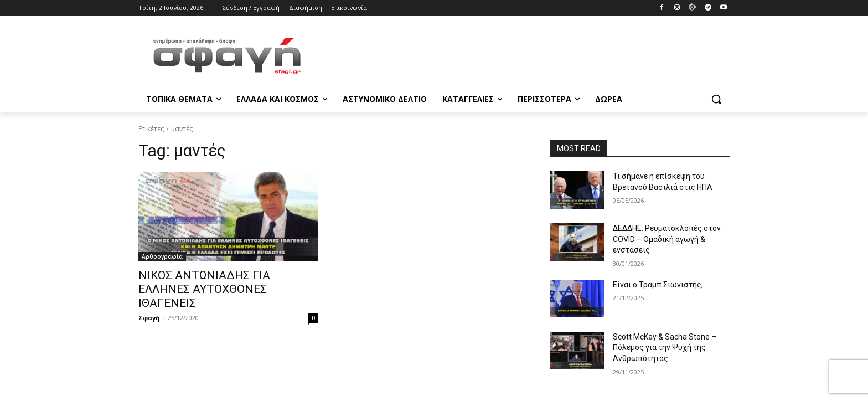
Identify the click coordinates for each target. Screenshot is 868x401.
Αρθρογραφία (162, 256)
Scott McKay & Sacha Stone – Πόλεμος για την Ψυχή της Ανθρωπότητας (665, 348)
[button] (716, 99)
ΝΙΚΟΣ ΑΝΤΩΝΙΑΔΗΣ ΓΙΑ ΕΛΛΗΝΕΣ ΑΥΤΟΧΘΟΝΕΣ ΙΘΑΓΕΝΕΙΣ (204, 289)
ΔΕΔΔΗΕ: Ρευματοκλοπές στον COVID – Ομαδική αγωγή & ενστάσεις (667, 239)
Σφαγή (149, 318)
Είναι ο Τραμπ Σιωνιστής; (658, 285)
